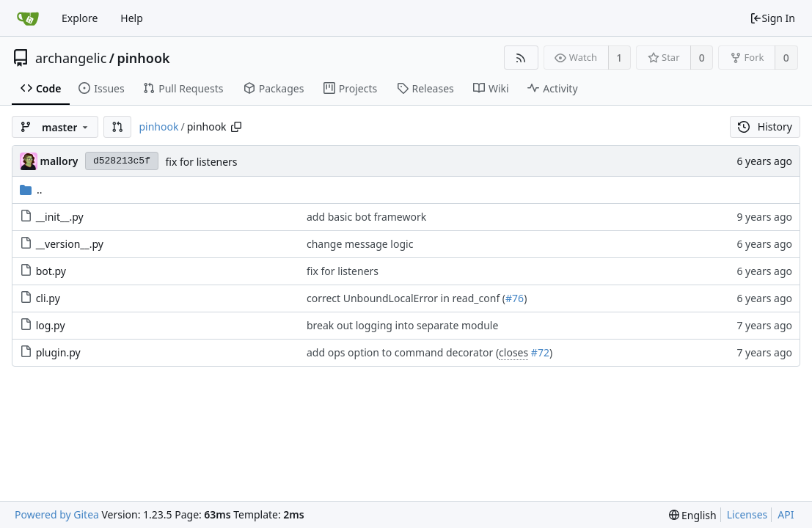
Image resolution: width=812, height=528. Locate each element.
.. (31, 190)
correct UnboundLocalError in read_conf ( (406, 298)
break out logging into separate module (402, 325)
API (786, 514)
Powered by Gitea (57, 514)
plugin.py (58, 352)
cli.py (48, 298)
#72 (540, 352)
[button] (117, 127)
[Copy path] (236, 127)
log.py (51, 325)
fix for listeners (201, 162)
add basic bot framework (366, 217)
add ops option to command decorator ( (403, 352)
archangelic (71, 58)
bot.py (51, 271)
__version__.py (70, 244)
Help (132, 18)
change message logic (360, 244)
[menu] (693, 515)
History (765, 126)
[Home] (28, 18)
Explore (80, 18)
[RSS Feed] (521, 58)
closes (513, 352)
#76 (515, 298)
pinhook (144, 58)
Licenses (747, 514)
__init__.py (60, 217)
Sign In (772, 18)
